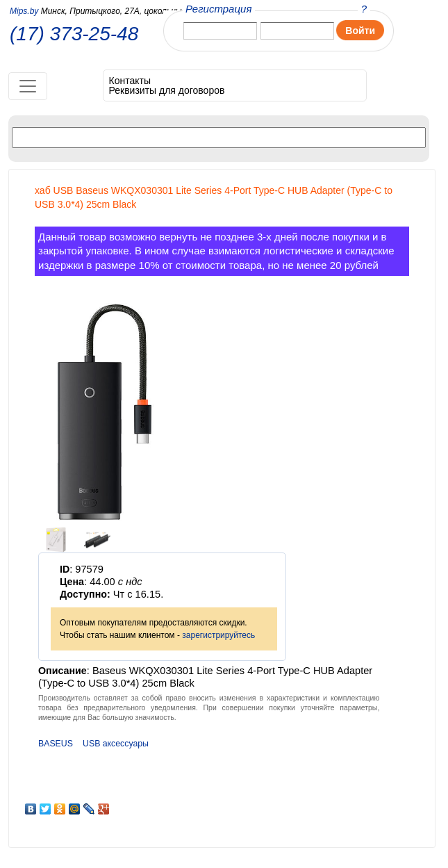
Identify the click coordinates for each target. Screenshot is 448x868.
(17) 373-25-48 (74, 34)
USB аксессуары (116, 744)
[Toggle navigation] (28, 86)
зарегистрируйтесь (218, 635)
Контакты (130, 81)
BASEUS (56, 744)
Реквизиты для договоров (167, 90)
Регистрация (218, 9)
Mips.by (24, 11)
